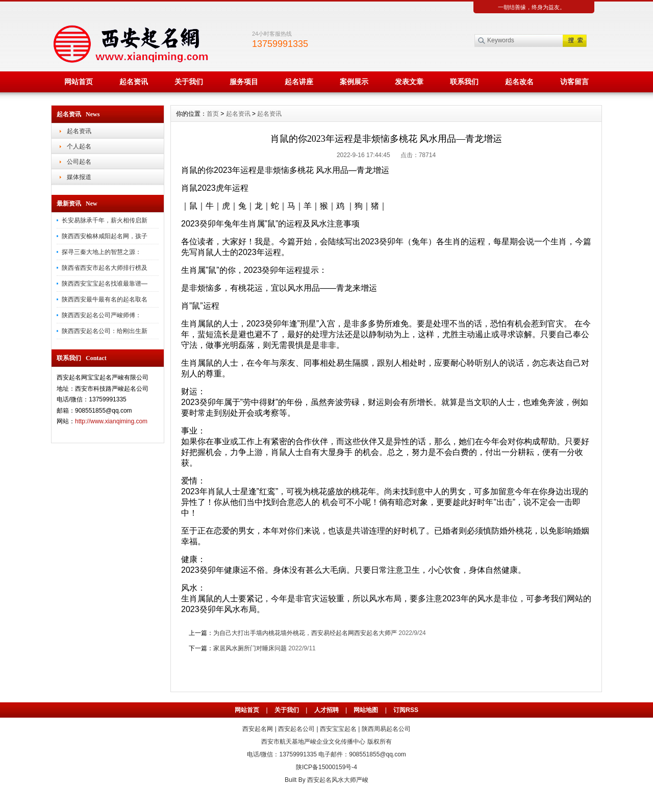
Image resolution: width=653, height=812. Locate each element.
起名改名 (519, 82)
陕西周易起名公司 (386, 729)
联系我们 (464, 82)
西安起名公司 (296, 729)
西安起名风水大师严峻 (338, 780)
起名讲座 (299, 82)
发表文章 (409, 82)
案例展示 (354, 82)
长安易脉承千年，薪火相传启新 (105, 220)
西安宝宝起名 (338, 729)
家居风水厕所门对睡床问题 (250, 648)
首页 (213, 114)
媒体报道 (79, 177)
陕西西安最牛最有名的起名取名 (105, 299)
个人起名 (79, 146)
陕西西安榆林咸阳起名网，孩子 (105, 236)
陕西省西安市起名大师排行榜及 (105, 268)
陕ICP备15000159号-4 (326, 767)
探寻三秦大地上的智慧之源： (102, 252)
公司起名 (79, 162)
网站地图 (366, 710)
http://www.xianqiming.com (111, 421)
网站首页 (79, 82)
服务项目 (244, 82)
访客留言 (574, 82)
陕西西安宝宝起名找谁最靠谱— (105, 284)
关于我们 (189, 82)
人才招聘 (326, 710)
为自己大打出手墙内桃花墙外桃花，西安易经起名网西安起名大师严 (305, 633)
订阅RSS (406, 710)
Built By (296, 780)
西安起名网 (258, 729)
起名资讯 (134, 82)
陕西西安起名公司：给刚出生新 (105, 331)
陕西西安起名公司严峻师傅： (102, 315)
